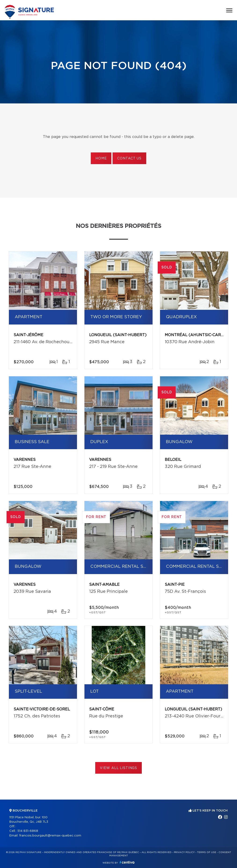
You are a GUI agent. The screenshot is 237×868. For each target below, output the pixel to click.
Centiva (127, 862)
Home (101, 159)
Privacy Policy (184, 852)
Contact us (129, 159)
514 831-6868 (28, 831)
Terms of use (207, 852)
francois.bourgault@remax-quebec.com (50, 836)
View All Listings (118, 768)
